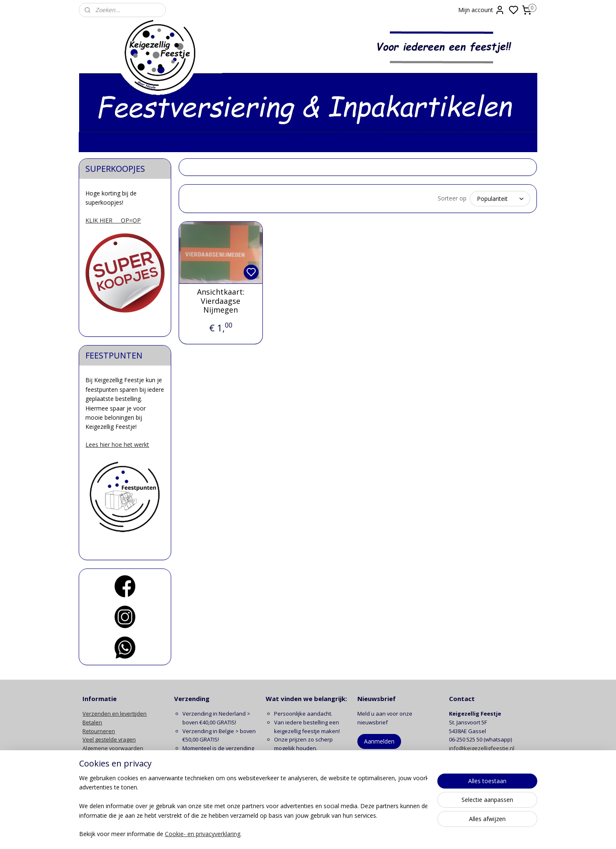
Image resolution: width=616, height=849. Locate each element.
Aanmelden (379, 741)
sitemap (341, 834)
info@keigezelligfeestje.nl (482, 748)
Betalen (92, 722)
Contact (92, 774)
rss (358, 834)
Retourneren (99, 731)
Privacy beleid (100, 757)
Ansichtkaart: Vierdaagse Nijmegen (221, 301)
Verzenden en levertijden (115, 714)
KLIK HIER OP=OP (113, 220)
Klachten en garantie (109, 766)
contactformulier (494, 757)
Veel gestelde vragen (109, 739)
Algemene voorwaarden (113, 748)
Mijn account (481, 10)
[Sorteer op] (500, 199)
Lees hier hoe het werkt (117, 445)
